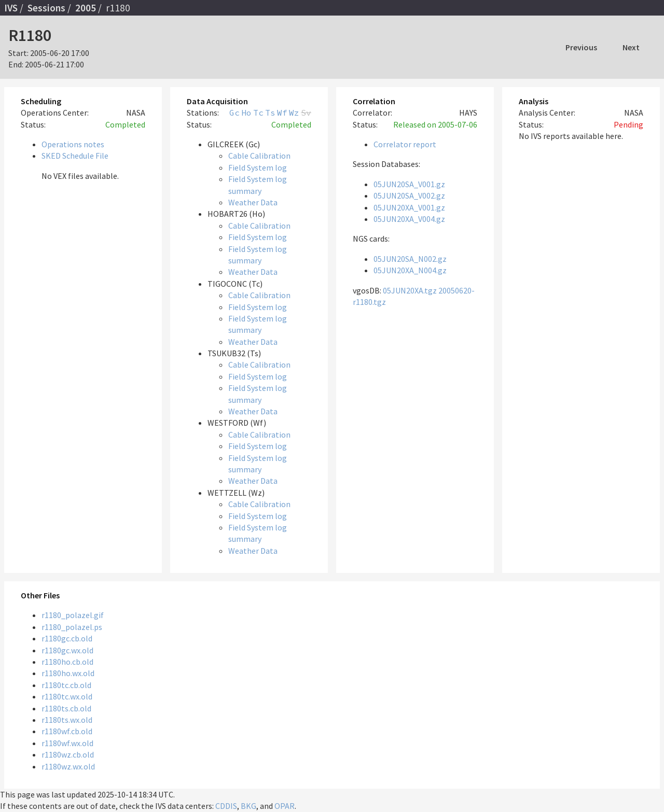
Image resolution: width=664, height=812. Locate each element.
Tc (258, 113)
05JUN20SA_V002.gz (409, 195)
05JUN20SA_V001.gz (409, 184)
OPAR (285, 806)
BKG (248, 806)
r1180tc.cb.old (66, 685)
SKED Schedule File (75, 156)
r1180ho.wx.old (68, 673)
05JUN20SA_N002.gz (410, 259)
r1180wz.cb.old (68, 754)
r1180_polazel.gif (73, 615)
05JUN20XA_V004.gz (409, 219)
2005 (86, 8)
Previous (581, 47)
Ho (246, 113)
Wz (294, 113)
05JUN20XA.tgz (410, 290)
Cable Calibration (259, 156)
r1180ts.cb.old (66, 708)
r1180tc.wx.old (67, 696)
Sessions (46, 8)
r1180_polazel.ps (72, 627)
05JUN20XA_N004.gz (410, 270)
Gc (234, 113)
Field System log (258, 167)
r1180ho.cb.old (67, 662)
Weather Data (253, 202)
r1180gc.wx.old (67, 650)
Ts (270, 113)
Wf (282, 113)
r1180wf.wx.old (67, 743)
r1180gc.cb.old (67, 638)
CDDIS (226, 806)
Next (631, 47)
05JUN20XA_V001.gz (409, 207)
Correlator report (405, 144)
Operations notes (73, 144)
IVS (11, 8)
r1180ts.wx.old (67, 720)
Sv (306, 113)
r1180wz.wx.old (68, 766)
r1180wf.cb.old (67, 731)
